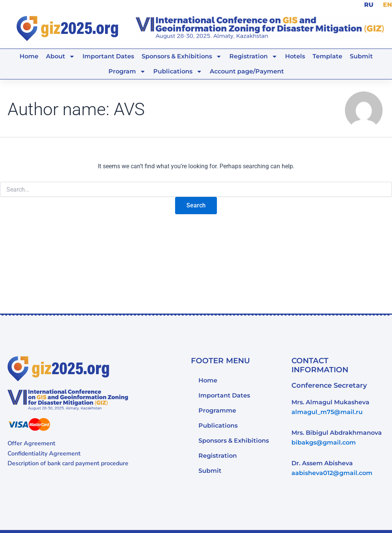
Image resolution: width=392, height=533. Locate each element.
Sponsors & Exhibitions (182, 56)
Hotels (295, 56)
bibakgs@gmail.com (324, 442)
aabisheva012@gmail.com (332, 473)
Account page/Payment (247, 71)
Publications (178, 71)
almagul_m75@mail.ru (327, 412)
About (60, 56)
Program (127, 71)
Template (327, 56)
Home (29, 56)
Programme (217, 410)
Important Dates (108, 56)
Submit (361, 56)
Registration (253, 56)
